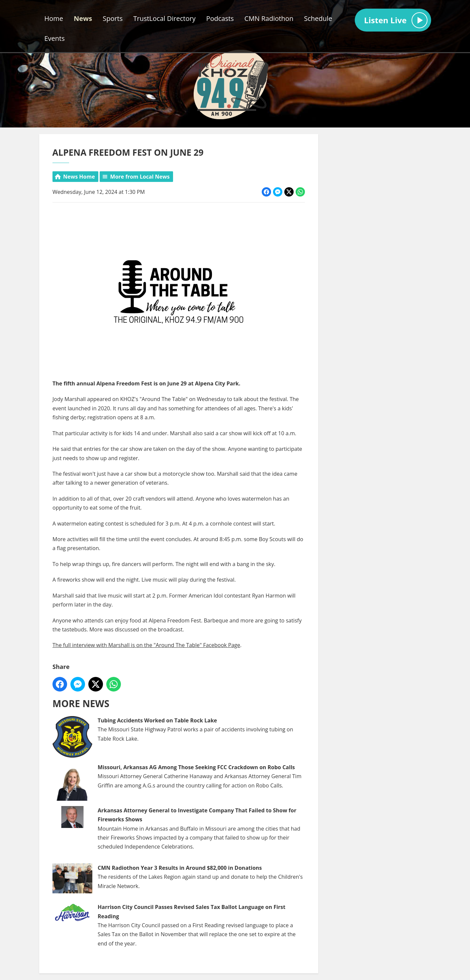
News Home (79, 177)
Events (55, 38)
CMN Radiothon (269, 18)
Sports (113, 18)
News (83, 18)
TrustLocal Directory (164, 18)
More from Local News (140, 177)
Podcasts (220, 18)
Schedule (318, 18)
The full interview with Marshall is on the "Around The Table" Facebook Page (146, 645)
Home (54, 18)
